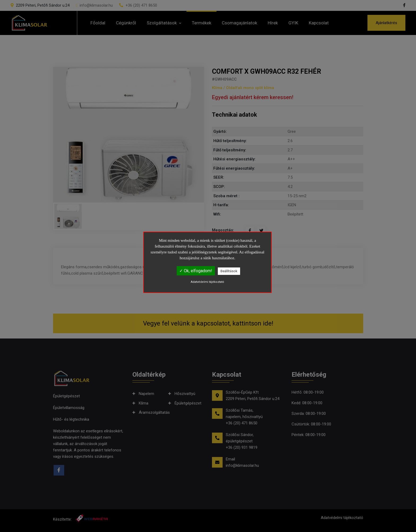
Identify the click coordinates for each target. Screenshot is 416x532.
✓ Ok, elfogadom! (196, 271)
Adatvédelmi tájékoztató (207, 282)
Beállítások (229, 271)
